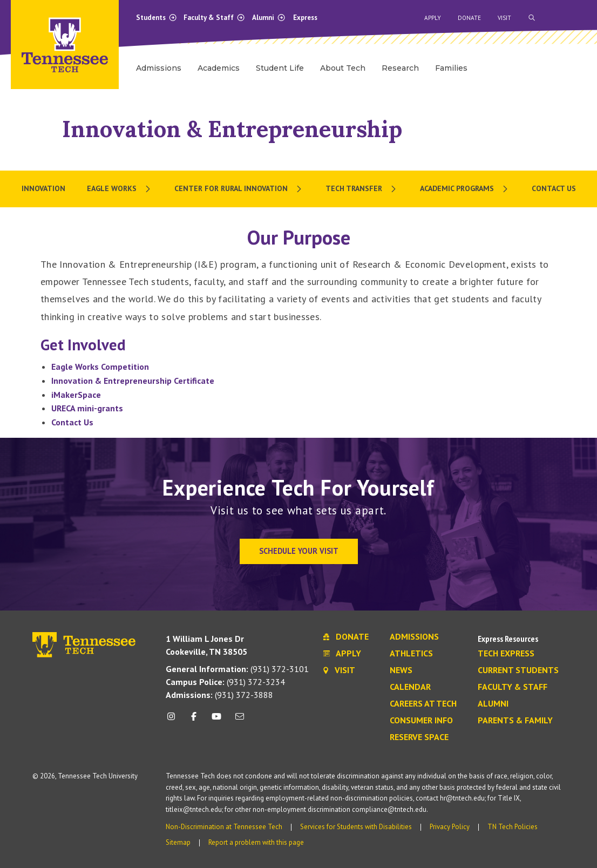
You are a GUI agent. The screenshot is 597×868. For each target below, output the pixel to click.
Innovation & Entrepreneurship (232, 129)
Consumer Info (421, 721)
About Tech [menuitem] (343, 68)
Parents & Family (515, 721)
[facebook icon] (194, 720)
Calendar (410, 687)
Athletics (411, 654)
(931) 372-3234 (225, 682)
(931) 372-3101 (237, 669)
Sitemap (178, 842)
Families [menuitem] (451, 68)
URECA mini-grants (87, 408)
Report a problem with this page (256, 842)
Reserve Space (419, 737)
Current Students (518, 670)
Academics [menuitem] (219, 68)
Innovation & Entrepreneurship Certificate (133, 381)
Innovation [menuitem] (43, 188)
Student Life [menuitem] (280, 68)
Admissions (414, 637)
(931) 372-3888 (219, 695)
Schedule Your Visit (299, 551)
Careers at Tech (423, 704)
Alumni (269, 18)
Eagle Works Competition (100, 367)
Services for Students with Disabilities (356, 827)
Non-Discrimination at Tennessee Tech (224, 827)
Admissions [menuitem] (159, 68)
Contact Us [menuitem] (554, 188)
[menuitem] (120, 189)
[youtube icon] (216, 720)
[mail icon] (239, 720)
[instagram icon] (174, 720)
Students (157, 18)
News (401, 670)
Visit (504, 18)
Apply (433, 18)
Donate (469, 18)
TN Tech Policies (513, 827)
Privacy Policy (450, 827)
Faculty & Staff (214, 18)
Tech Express (506, 654)
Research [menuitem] (400, 68)
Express (305, 18)
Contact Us (72, 422)
